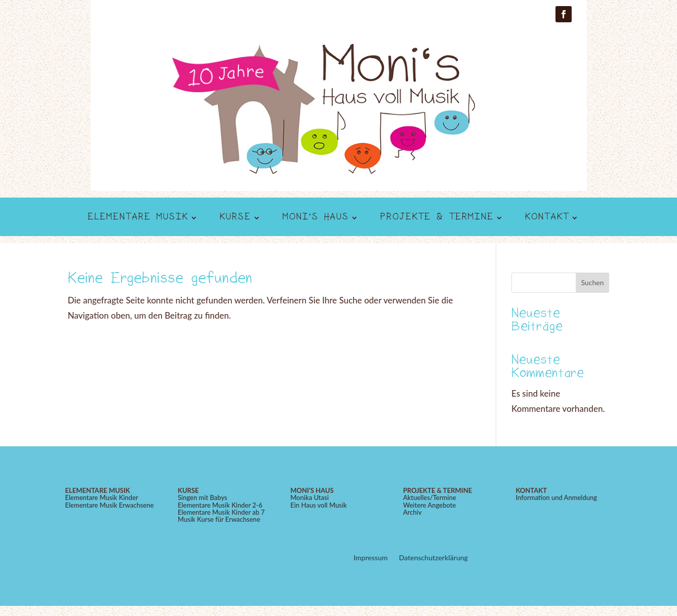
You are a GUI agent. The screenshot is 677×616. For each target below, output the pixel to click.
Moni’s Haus (316, 218)
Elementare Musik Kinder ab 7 (221, 512)
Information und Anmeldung (556, 497)
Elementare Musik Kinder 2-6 (220, 505)
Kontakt (547, 218)
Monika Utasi (309, 497)
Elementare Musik (138, 218)
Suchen (592, 282)
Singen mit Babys (203, 497)
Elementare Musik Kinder (102, 497)
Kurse (235, 218)
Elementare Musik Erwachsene (110, 505)
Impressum (371, 558)
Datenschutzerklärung (433, 558)
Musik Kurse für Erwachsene (219, 519)
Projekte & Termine (437, 218)
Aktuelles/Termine (430, 497)
